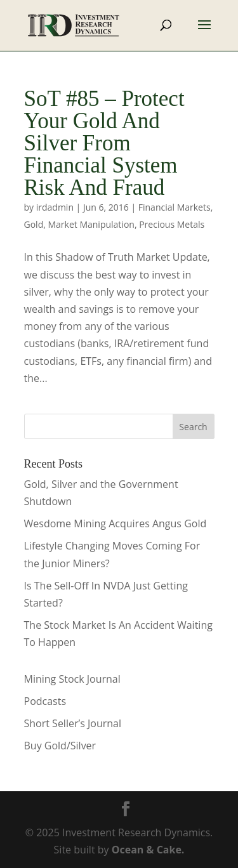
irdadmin (55, 207)
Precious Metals (172, 224)
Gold (34, 224)
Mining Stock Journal (72, 679)
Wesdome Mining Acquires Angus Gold (116, 523)
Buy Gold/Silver (60, 746)
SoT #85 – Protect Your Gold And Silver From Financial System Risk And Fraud (104, 143)
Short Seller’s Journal (73, 723)
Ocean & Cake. (148, 850)
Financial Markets (175, 207)
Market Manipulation (91, 224)
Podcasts (45, 701)
